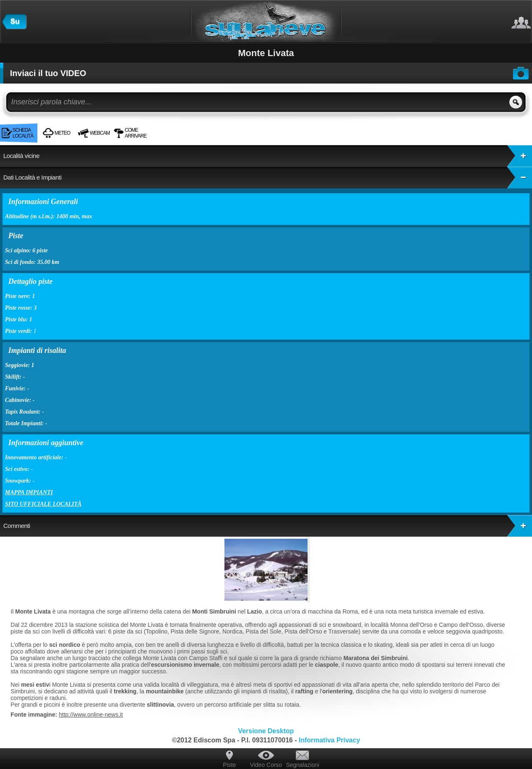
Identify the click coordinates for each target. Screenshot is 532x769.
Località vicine (268, 156)
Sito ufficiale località (43, 504)
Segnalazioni (303, 765)
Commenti (268, 526)
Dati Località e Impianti (268, 177)
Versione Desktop (266, 731)
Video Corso (266, 765)
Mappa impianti (29, 492)
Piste (230, 765)
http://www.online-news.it (91, 715)
